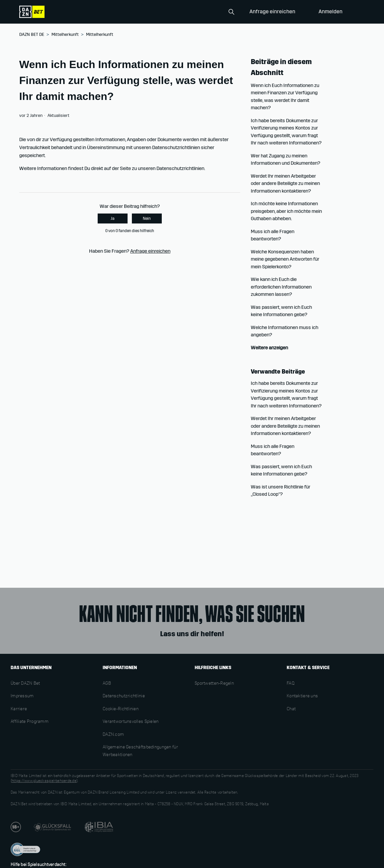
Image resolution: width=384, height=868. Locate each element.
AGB (107, 684)
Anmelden (331, 11)
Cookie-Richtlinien (121, 709)
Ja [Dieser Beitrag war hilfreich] (113, 218)
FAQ (291, 684)
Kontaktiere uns (302, 696)
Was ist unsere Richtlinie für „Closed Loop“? (281, 491)
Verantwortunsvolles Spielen (131, 722)
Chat (291, 709)
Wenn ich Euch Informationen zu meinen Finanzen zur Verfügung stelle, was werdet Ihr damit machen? (285, 97)
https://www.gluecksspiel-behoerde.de (44, 781)
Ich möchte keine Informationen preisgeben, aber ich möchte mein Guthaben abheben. (286, 211)
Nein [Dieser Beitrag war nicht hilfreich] (147, 218)
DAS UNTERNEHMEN (31, 668)
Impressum (22, 696)
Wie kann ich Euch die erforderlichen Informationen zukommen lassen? (281, 287)
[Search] (204, 12)
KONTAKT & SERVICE (308, 668)
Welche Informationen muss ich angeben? (285, 331)
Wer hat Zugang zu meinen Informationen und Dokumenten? (286, 160)
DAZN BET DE (32, 35)
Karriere (19, 709)
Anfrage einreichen (272, 11)
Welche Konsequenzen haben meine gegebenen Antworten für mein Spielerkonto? (285, 259)
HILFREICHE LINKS (213, 668)
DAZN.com (113, 735)
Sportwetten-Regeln (214, 684)
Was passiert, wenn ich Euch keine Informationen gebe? (281, 311)
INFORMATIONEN (120, 668)
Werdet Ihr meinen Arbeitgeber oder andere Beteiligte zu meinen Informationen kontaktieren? (285, 183)
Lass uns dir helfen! (192, 634)
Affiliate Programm (30, 722)
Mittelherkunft (65, 35)
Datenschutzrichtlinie (124, 696)
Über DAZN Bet (25, 684)
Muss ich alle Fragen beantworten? (273, 235)
